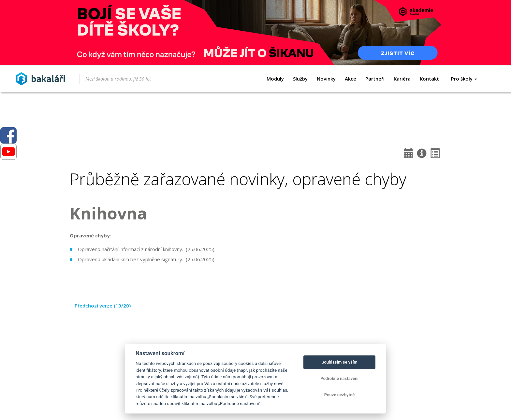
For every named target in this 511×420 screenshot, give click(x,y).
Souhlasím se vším (339, 362)
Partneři (375, 79)
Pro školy (464, 79)
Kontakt (429, 79)
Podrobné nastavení (339, 378)
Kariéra (402, 79)
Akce (350, 79)
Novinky (326, 79)
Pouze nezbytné (340, 395)
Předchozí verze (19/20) (103, 306)
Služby (300, 79)
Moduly (275, 79)
